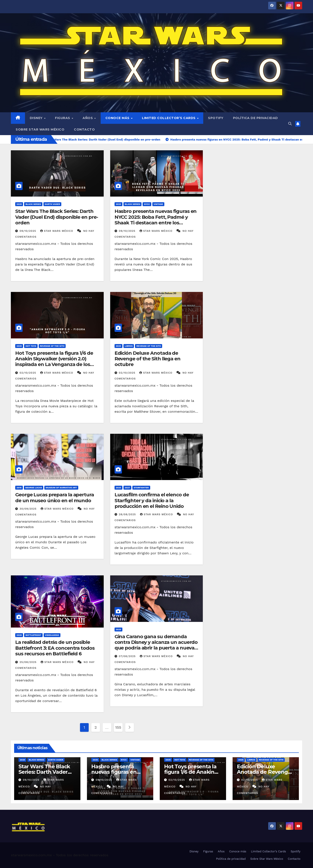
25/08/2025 (29, 662)
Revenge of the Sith (52, 346)
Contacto (84, 129)
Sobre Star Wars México (40, 129)
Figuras (63, 118)
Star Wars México (57, 231)
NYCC (147, 204)
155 (118, 727)
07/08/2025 (128, 656)
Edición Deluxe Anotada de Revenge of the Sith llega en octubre (147, 359)
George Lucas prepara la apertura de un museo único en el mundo (55, 498)
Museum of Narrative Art (61, 488)
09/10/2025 (28, 231)
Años (88, 118)
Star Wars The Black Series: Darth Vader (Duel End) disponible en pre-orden (57, 217)
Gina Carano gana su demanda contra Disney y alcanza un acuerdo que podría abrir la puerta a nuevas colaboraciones (156, 645)
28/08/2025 (128, 514)
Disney (37, 118)
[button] (290, 124)
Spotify (216, 118)
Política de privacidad (256, 118)
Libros (129, 346)
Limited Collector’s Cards (169, 118)
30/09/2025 (29, 509)
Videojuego (52, 635)
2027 (127, 488)
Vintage (158, 204)
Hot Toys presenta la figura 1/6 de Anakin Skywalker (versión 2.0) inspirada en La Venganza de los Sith (54, 362)
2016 (19, 488)
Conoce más (118, 118)
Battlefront (33, 635)
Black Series (33, 204)
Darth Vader (52, 204)
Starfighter (141, 488)
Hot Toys (31, 346)
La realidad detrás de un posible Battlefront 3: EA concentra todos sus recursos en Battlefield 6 (55, 648)
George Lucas (34, 488)
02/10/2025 (28, 373)
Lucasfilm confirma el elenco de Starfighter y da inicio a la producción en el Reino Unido (152, 500)
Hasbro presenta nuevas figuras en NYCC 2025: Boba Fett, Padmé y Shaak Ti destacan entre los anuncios (156, 220)
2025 (19, 204)
